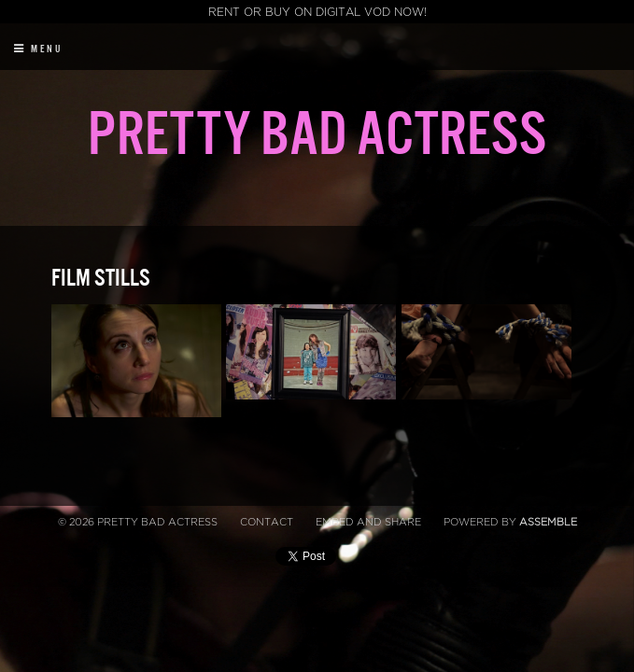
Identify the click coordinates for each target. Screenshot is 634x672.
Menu (38, 49)
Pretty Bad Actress (317, 135)
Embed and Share (368, 522)
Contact (267, 522)
